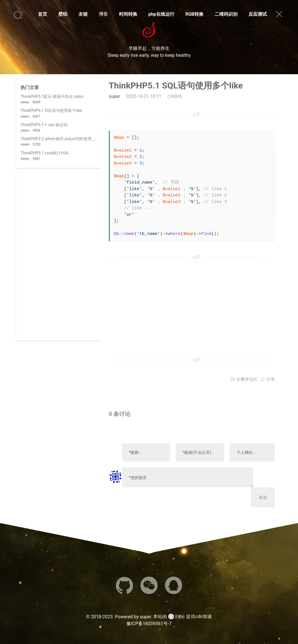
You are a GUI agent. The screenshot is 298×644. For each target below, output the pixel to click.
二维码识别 (226, 14)
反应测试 (258, 14)
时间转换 (128, 14)
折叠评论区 (244, 379)
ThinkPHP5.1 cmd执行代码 (45, 153)
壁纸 (63, 14)
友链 (83, 14)
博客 (103, 14)
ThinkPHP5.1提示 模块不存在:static (52, 96)
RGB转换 (194, 14)
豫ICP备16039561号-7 (149, 624)
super (145, 617)
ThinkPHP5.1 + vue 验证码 (44, 125)
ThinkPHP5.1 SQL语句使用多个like (51, 110)
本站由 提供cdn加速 (183, 617)
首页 (43, 14)
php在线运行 (161, 14)
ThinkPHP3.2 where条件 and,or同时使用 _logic (62, 139)
